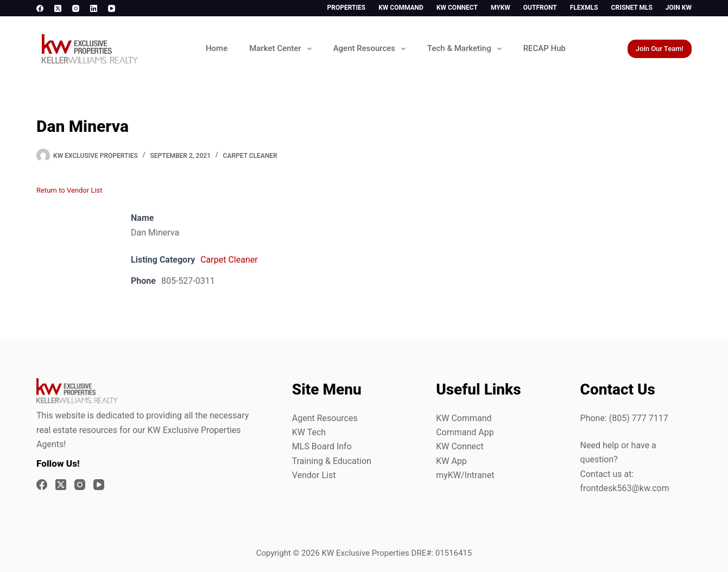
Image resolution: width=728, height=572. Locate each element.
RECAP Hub (545, 48)
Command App (465, 432)
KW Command (401, 8)
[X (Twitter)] (58, 8)
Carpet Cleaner (250, 156)
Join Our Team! (660, 49)
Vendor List (314, 475)
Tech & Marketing (467, 49)
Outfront (540, 8)
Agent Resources (372, 49)
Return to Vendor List (69, 190)
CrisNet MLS (632, 8)
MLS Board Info (322, 446)
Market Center (282, 49)
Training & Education (332, 461)
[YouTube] (112, 8)
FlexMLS (584, 8)
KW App (451, 461)
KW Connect (457, 8)
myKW (501, 8)
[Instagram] (76, 8)
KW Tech (309, 432)
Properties (347, 8)
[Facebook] (40, 8)
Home (217, 48)
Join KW (679, 8)
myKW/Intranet (465, 475)
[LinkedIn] (94, 8)
